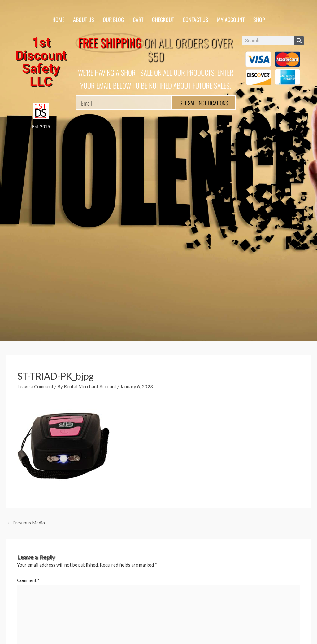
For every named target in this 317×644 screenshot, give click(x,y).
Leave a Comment (35, 386)
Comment (28, 580)
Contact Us (195, 20)
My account (231, 20)
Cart (138, 20)
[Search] (299, 41)
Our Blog (113, 20)
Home (58, 20)
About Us (84, 20)
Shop (259, 20)
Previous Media (26, 523)
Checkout (163, 20)
